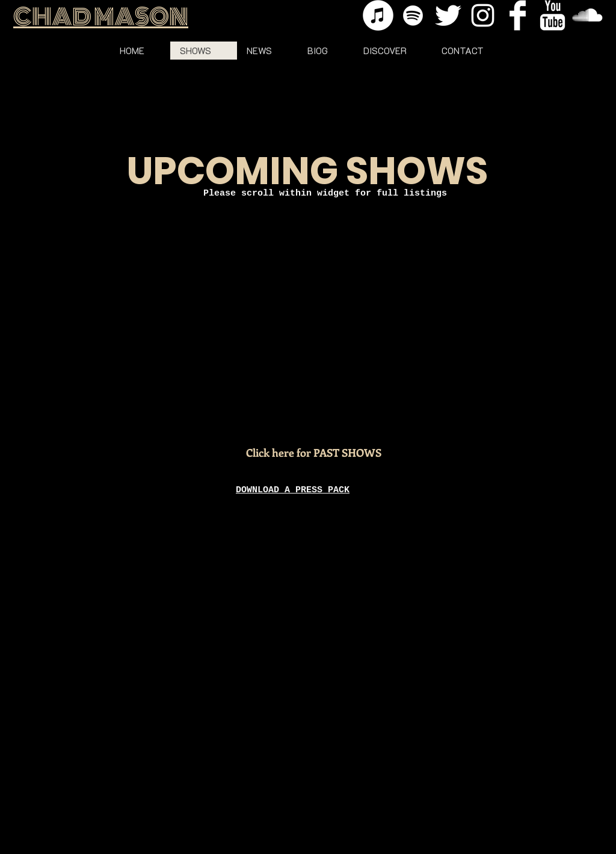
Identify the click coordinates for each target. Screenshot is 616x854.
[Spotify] (413, 15)
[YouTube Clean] (553, 15)
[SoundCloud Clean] (587, 15)
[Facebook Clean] (518, 15)
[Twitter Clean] (448, 15)
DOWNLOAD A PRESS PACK (293, 490)
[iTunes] (378, 15)
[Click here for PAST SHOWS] (314, 453)
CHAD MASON (101, 17)
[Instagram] (483, 15)
